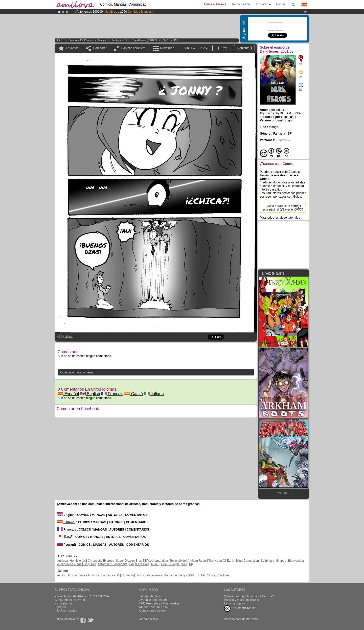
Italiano (154, 394)
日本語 (65, 537)
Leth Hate (143, 564)
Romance (170, 575)
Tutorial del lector (151, 596)
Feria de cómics (235, 603)
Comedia (128, 575)
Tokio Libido (178, 561)
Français (112, 394)
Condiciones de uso (153, 611)
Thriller (201, 575)
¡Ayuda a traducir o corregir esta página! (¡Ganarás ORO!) (283, 208)
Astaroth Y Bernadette (113, 564)
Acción (62, 575)
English (90, 394)
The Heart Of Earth (221, 561)
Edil (132, 564)
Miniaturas (167, 48)
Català (134, 394)
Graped (281, 561)
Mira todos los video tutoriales (280, 218)
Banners (60, 607)
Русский (66, 545)
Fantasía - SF (119, 40)
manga (102, 40)
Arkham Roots (197, 561)
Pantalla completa (133, 48)
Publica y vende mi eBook (241, 600)
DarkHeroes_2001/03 (145, 40)
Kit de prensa (64, 603)
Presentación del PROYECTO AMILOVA (82, 596)
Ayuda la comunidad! (153, 600)
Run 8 (155, 564)
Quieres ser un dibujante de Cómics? (249, 596)
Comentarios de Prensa (71, 600)
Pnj (191, 564)
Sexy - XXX (186, 575)
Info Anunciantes (66, 611)
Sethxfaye (267, 561)
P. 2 (176, 40)
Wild (184, 564)
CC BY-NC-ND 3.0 (240, 608)
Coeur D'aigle (171, 564)
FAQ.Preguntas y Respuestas (159, 603)
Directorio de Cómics (81, 40)
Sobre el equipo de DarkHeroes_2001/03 (277, 49)
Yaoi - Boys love (218, 575)
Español (68, 394)
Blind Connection (247, 561)
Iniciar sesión (241, 4)
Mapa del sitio (149, 619)
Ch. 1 (166, 40)
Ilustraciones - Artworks (84, 575)
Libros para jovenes (149, 575)
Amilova (63, 561)
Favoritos (72, 48)
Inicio (60, 40)
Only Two (90, 564)
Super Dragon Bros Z (130, 561)
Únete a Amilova (215, 4)
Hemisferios (78, 561)
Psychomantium (157, 561)
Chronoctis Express (101, 561)
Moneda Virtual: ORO (154, 607)
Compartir (100, 48)
